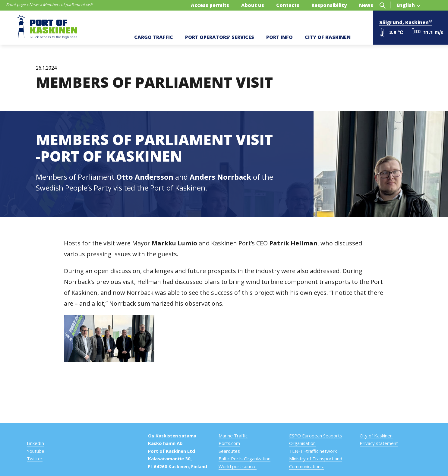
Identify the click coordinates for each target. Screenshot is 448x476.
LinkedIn (35, 443)
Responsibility (329, 5)
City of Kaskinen (376, 436)
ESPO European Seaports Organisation (316, 440)
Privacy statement (379, 443)
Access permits (210, 5)
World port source (238, 466)
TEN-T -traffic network (313, 451)
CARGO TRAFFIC (154, 37)
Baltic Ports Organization (245, 459)
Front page (16, 5)
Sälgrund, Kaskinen (406, 22)
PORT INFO (279, 37)
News (34, 5)
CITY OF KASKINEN (328, 37)
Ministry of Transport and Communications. (316, 462)
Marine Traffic (233, 436)
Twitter (35, 459)
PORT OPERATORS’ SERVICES (220, 37)
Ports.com (229, 443)
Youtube (36, 451)
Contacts (288, 5)
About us (253, 5)
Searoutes (229, 451)
